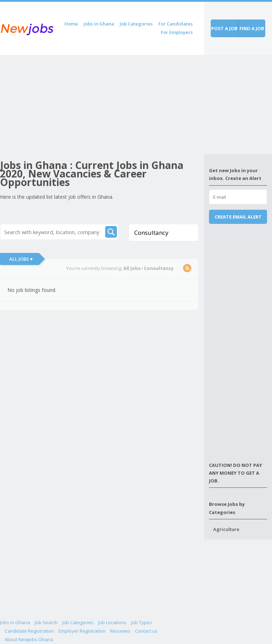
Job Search (46, 622)
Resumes (120, 631)
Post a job (224, 28)
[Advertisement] (102, 104)
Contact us (146, 631)
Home (71, 24)
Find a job (252, 28)
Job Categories (136, 24)
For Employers (177, 32)
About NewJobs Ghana (29, 639)
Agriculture (226, 529)
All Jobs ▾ (21, 259)
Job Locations (112, 622)
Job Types (141, 622)
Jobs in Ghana (99, 24)
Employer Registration (82, 631)
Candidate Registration (29, 631)
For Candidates (175, 24)
